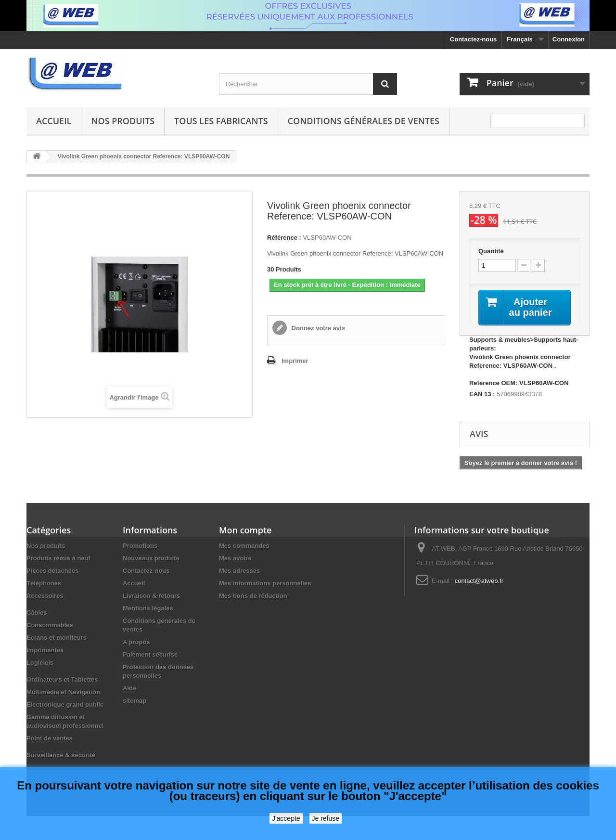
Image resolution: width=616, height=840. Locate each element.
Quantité (491, 251)
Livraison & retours (151, 596)
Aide (129, 688)
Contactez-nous (474, 39)
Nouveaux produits (151, 558)
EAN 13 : (482, 394)
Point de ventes (50, 738)
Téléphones (44, 583)
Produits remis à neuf (58, 558)
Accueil (54, 121)
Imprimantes (45, 650)
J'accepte (286, 818)
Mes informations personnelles (265, 583)
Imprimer (295, 361)
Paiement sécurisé (150, 654)
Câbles (37, 613)
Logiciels (40, 663)
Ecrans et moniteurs (57, 638)
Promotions (140, 546)
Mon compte (245, 530)
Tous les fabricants (221, 121)
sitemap (135, 701)
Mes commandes (244, 546)
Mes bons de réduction (253, 596)
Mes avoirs (235, 558)
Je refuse (326, 818)
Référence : (284, 238)
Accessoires (45, 596)
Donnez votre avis (317, 328)
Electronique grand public (65, 704)
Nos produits (123, 121)
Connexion (569, 39)
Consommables (50, 625)
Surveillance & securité (61, 755)
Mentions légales (148, 608)
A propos (136, 642)
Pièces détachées (52, 571)
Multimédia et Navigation (63, 692)
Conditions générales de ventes (364, 121)
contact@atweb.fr (479, 581)
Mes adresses (239, 571)
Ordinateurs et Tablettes (62, 679)
